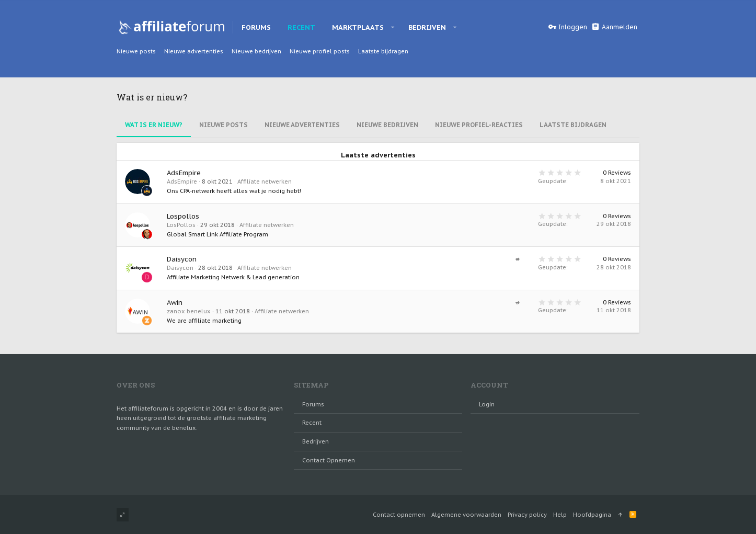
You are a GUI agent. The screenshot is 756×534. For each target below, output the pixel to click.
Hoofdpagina (592, 515)
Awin (175, 303)
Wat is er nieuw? (154, 125)
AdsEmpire (184, 173)
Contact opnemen (329, 460)
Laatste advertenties (378, 155)
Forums (313, 404)
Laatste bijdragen (573, 125)
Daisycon (182, 259)
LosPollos (181, 225)
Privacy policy (527, 515)
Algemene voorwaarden (466, 515)
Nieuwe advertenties (302, 125)
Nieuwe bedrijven (387, 125)
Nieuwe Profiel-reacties (479, 125)
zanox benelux (189, 311)
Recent (312, 423)
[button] (393, 27)
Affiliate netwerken (265, 181)
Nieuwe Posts (224, 125)
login (487, 404)
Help (560, 515)
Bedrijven (316, 441)
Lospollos (183, 216)
